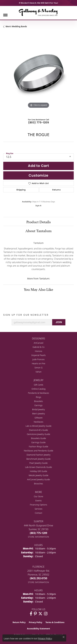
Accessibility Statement (38, 629)
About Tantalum (38, 230)
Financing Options (38, 505)
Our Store (38, 496)
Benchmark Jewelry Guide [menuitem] (39, 459)
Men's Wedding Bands (16, 26)
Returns (56, 190)
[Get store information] (38, 537)
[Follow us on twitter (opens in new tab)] (40, 614)
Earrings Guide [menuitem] (38, 442)
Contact (38, 513)
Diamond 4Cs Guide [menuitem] (39, 430)
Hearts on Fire (39, 363)
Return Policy (19, 622)
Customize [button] (38, 175)
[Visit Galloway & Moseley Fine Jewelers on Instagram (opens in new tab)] (46, 614)
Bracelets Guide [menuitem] (38, 438)
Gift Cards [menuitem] (38, 385)
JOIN (59, 322)
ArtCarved (39, 343)
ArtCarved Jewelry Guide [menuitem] (39, 479)
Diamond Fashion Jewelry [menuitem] (38, 455)
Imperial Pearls (38, 355)
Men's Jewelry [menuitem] (39, 414)
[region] (38, 74)
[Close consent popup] (64, 637)
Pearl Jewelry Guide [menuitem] (38, 463)
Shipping (21, 190)
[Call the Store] (39, 533)
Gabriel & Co (38, 347)
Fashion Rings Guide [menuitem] (38, 446)
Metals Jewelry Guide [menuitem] (38, 475)
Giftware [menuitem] (38, 418)
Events (38, 501)
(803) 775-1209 (39, 122)
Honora (39, 351)
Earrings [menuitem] (38, 405)
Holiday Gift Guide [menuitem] (38, 471)
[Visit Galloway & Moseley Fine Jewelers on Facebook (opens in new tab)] (31, 614)
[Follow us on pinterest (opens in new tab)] (35, 614)
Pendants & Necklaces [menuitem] (38, 393)
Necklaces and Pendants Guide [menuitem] (38, 451)
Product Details (38, 221)
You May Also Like (38, 289)
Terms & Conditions (55, 622)
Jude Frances (39, 359)
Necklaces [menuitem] (39, 422)
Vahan (38, 372)
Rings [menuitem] (39, 397)
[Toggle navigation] (5, 15)
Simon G (38, 368)
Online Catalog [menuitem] (39, 389)
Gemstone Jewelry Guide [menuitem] (38, 434)
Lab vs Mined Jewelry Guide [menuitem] (39, 426)
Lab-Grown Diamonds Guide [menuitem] (38, 467)
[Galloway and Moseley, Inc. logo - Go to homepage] (39, 12)
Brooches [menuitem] (38, 484)
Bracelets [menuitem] (38, 401)
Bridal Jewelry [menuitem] (38, 409)
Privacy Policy (35, 622)
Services (38, 509)
